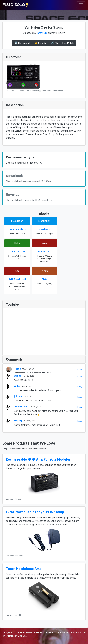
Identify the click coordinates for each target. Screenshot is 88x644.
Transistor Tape (17, 251)
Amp (44, 243)
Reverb (44, 271)
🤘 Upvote (40, 43)
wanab (18, 376)
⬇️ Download (22, 43)
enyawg (18, 420)
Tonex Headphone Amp (24, 569)
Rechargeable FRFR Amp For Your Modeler (38, 459)
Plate (44, 279)
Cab (17, 271)
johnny (18, 396)
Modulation (17, 221)
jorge (18, 369)
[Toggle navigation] (81, 5)
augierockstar (22, 407)
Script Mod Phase (17, 229)
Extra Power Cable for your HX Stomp (35, 512)
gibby (17, 386)
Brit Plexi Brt (44, 251)
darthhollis (42, 33)
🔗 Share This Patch (62, 43)
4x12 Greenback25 (17, 279)
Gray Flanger (44, 229)
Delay (17, 243)
